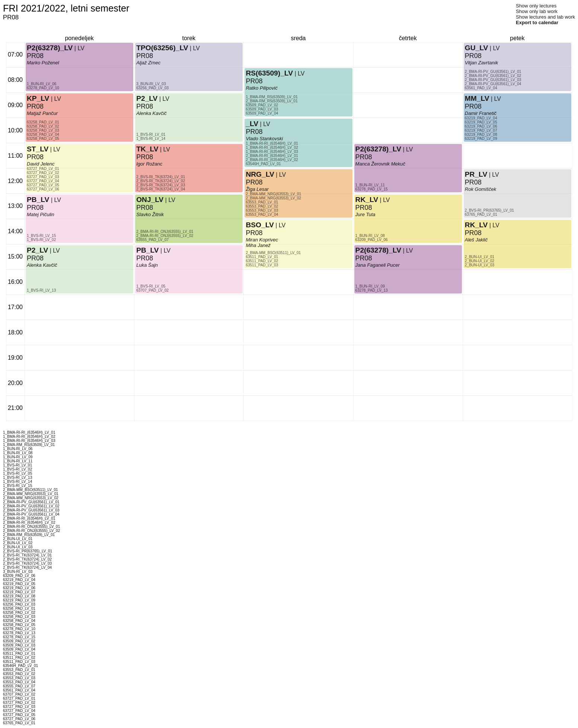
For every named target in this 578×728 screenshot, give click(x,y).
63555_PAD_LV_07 (152, 240)
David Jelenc (41, 164)
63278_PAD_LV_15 (372, 189)
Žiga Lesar (257, 189)
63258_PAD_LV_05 (43, 139)
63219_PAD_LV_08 (481, 134)
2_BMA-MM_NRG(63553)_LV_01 (273, 194)
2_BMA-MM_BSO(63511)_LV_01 (273, 253)
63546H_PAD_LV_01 (263, 164)
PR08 (35, 106)
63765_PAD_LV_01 (481, 214)
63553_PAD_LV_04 (262, 214)
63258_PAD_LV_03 (43, 130)
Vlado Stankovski (264, 139)
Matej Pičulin (41, 214)
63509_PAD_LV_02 (262, 105)
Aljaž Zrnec (148, 63)
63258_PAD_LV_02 (43, 126)
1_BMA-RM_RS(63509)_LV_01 (272, 97)
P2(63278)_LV (50, 48)
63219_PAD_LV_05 (481, 122)
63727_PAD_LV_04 (43, 181)
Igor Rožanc (149, 164)
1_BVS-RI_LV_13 (41, 290)
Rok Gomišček (481, 189)
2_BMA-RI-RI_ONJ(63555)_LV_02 (165, 236)
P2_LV (37, 250)
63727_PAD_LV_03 (43, 177)
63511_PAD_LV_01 (262, 257)
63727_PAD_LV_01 (43, 169)
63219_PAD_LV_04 (481, 118)
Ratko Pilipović (261, 88)
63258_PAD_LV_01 (43, 122)
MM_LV (477, 98)
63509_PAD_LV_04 (262, 113)
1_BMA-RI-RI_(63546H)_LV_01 (272, 143)
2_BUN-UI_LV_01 (480, 257)
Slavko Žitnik (150, 214)
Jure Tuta (365, 214)
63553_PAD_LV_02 (262, 206)
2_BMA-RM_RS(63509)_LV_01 (272, 101)
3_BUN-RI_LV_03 (151, 84)
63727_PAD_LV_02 (43, 173)
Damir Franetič (481, 113)
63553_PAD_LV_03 (262, 210)
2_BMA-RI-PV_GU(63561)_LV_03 (493, 80)
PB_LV (38, 200)
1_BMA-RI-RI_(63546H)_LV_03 (272, 152)
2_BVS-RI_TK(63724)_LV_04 (161, 189)
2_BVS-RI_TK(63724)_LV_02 (161, 181)
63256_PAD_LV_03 (152, 88)
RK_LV (367, 200)
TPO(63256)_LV (162, 48)
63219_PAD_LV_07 (481, 130)
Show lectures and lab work (545, 17)
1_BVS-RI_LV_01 (151, 134)
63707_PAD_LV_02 (152, 290)
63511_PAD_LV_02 (262, 261)
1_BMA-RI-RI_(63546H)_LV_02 (272, 147)
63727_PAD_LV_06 (43, 189)
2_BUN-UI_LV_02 (480, 261)
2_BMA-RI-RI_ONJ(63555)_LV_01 (165, 232)
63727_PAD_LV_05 (43, 185)
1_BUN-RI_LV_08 (370, 236)
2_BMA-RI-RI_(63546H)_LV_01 (272, 156)
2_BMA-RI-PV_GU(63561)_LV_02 (493, 76)
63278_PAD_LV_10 (43, 88)
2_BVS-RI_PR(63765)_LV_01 (489, 210)
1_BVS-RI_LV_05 (151, 286)
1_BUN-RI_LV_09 (370, 286)
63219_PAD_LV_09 (481, 139)
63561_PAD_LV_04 (481, 88)
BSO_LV (260, 225)
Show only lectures (536, 6)
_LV (252, 124)
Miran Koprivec (262, 240)
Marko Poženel (43, 63)
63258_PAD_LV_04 (43, 134)
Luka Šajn (147, 265)
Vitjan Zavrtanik (481, 63)
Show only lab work (537, 11)
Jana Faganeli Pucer (378, 265)
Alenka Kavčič (42, 265)
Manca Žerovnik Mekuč (380, 164)
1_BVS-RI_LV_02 (41, 240)
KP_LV (38, 98)
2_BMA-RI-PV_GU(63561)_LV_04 (493, 84)
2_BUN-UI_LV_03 (480, 265)
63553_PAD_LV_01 (262, 202)
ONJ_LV (150, 200)
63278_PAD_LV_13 (372, 290)
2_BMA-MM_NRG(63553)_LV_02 (273, 198)
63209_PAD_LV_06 (372, 240)
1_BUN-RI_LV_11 (370, 185)
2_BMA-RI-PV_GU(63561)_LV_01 (493, 72)
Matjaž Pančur (42, 113)
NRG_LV (260, 174)
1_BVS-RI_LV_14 (151, 139)
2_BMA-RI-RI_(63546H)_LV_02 (272, 160)
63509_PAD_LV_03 (262, 109)
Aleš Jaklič (476, 240)
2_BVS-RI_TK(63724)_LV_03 (161, 185)
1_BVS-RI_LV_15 (41, 236)
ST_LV (38, 149)
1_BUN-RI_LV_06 (41, 84)
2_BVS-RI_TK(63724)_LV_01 (161, 177)
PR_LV (476, 174)
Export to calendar (537, 23)
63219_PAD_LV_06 (481, 126)
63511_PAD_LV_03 (262, 265)
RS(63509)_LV (269, 73)
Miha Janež (258, 245)
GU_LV (477, 48)
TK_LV (147, 149)
